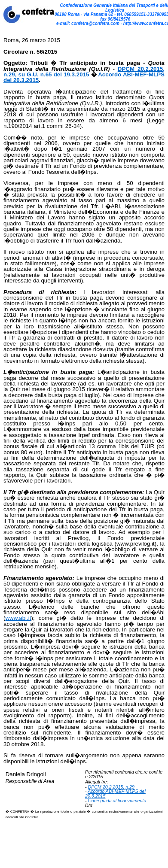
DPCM (95, 787)
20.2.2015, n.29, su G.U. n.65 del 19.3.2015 (84, 72)
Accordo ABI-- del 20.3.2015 (115, 794)
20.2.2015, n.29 (118, 787)
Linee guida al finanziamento (117, 801)
